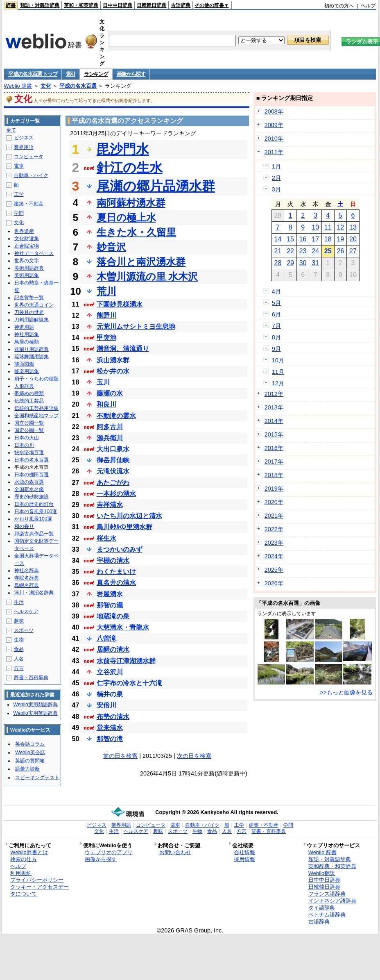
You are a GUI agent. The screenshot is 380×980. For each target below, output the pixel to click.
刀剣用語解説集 (32, 320)
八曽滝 (106, 638)
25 (328, 251)
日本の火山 (27, 438)
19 (340, 239)
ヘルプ (368, 6)
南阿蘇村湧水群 (131, 203)
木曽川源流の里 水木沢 (147, 276)
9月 (276, 349)
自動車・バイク (31, 175)
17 (315, 239)
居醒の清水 (113, 649)
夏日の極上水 (126, 217)
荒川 (106, 291)
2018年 (274, 475)
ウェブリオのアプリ (109, 852)
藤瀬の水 (110, 393)
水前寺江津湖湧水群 (126, 661)
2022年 (274, 529)
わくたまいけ (116, 572)
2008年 (274, 111)
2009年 (274, 125)
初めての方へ (339, 6)
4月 (276, 291)
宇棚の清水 (113, 560)
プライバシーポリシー (37, 880)
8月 (276, 337)
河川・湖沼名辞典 (34, 593)
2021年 (274, 516)
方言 (19, 668)
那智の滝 (110, 739)
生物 (19, 640)
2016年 (274, 448)
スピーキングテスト (37, 778)
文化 (46, 86)
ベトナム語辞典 (327, 915)
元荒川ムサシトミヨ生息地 (136, 326)
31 (315, 263)
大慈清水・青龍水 (123, 627)
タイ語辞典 (322, 908)
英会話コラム (30, 744)
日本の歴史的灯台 (34, 504)
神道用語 (24, 327)
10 (315, 227)
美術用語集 (27, 275)
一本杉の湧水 (116, 494)
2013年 (274, 407)
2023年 (274, 543)
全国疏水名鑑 (29, 489)
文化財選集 (27, 239)
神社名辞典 (27, 571)
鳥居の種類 (27, 342)
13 (353, 227)
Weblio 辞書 (18, 86)
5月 (276, 303)
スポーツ (24, 630)
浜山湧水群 (113, 360)
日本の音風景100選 (36, 512)
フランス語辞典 (327, 894)
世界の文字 (27, 261)
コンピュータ (29, 157)
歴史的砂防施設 (32, 497)
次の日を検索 (194, 756)
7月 (276, 326)
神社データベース (34, 253)
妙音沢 (111, 247)
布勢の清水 (113, 717)
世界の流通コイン (34, 305)
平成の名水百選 (78, 86)
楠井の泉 (110, 694)
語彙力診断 (27, 769)
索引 (71, 74)
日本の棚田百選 (32, 475)
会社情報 (244, 852)
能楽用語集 (27, 371)
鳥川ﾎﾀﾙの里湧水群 (124, 527)
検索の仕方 (24, 859)
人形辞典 (24, 386)
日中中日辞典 (118, 5)
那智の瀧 (110, 605)
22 (290, 251)
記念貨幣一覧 (29, 298)
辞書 (11, 5)
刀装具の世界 (29, 312)
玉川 (103, 382)
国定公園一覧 (29, 430)
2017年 (274, 462)
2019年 (274, 489)
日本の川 (24, 445)
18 (328, 239)
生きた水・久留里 (136, 232)
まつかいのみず (120, 549)
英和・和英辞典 (81, 5)
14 (278, 239)
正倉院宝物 (27, 246)
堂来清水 (110, 728)
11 (328, 227)
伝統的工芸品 (29, 401)
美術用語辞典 (29, 268)
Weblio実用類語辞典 (35, 705)
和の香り (24, 526)
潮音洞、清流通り (123, 349)
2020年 (274, 502)
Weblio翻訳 (322, 873)
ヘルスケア (26, 612)
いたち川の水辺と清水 (129, 516)
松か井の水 (113, 371)
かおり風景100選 (33, 519)
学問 (19, 213)
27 (353, 251)
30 (303, 263)
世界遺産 (24, 231)
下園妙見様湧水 (120, 304)
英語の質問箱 (30, 761)
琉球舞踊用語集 (32, 357)
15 (290, 239)
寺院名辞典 (27, 578)
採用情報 (244, 859)
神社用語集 (27, 334)
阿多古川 (110, 427)
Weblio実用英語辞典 (35, 713)
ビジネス (24, 138)
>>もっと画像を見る (346, 692)
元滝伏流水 (113, 471)
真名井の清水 (116, 583)
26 (340, 251)
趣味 (19, 621)
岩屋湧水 (110, 594)
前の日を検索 (120, 756)
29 (290, 263)
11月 (278, 372)
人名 (19, 659)
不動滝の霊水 (116, 416)
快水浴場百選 (29, 452)
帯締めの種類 (29, 393)
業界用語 (24, 147)
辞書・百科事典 (31, 678)
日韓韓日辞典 (152, 5)
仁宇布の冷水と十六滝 (129, 683)
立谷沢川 (110, 672)
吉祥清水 (110, 505)
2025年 (274, 570)
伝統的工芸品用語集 (36, 408)
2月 (276, 178)
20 (353, 239)
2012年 (274, 394)
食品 (19, 649)
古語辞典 (181, 5)
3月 (276, 189)
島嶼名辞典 (27, 585)
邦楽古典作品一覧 (34, 534)
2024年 (274, 556)
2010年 (274, 139)
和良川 (106, 404)
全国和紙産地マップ (36, 416)
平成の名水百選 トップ (33, 74)
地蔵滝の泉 (113, 616)
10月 (278, 360)
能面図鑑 (24, 364)
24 (315, 251)
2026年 (274, 583)
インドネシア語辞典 (332, 901)
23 (303, 251)
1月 (276, 166)
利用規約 (21, 873)
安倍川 (106, 705)
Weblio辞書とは (29, 852)
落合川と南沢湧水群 (141, 262)
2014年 (274, 421)
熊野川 (106, 315)
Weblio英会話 (30, 753)
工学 (19, 194)
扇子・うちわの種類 (36, 379)
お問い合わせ (175, 852)
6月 (276, 314)
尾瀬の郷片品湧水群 (156, 186)
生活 (19, 602)
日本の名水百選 (32, 460)
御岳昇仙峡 (113, 460)
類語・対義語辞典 (40, 5)
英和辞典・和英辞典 (332, 866)
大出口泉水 (113, 449)
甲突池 (106, 338)
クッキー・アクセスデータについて (40, 890)
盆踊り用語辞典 (32, 349)
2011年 (274, 152)
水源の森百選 (29, 482)
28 (278, 263)
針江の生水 (130, 168)
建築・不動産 (29, 204)
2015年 (274, 434)
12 (340, 227)
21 (278, 251)
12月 (278, 383)
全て (11, 130)
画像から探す (131, 74)
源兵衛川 (110, 438)
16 (303, 239)
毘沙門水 (123, 149)
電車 (19, 166)
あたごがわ (113, 483)
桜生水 (106, 538)
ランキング (96, 74)
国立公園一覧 (29, 423)
